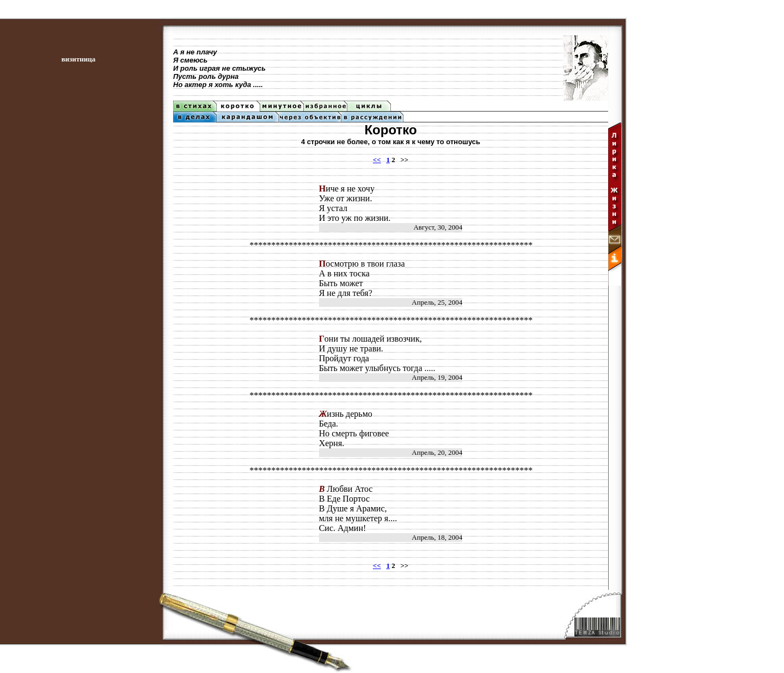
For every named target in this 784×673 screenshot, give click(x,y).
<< (377, 160)
